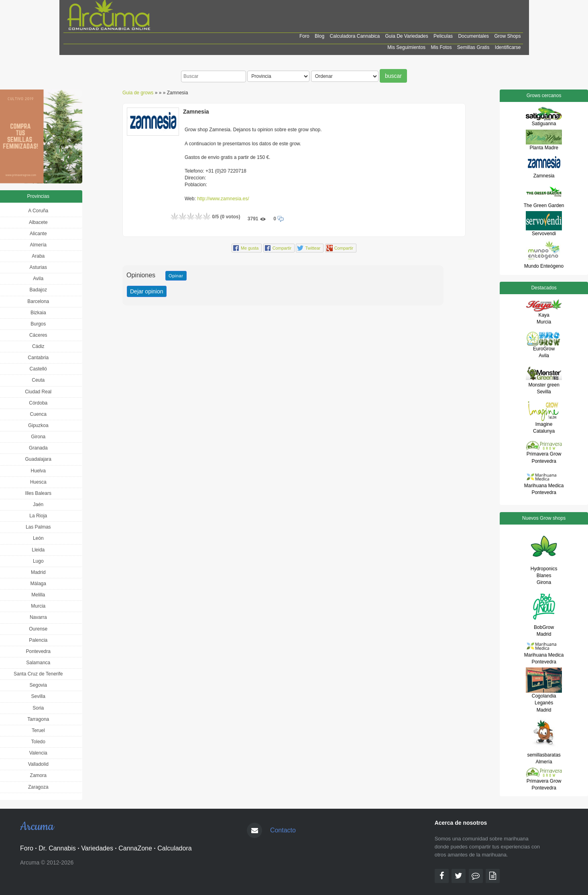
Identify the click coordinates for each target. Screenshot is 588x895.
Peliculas (443, 36)
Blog (319, 36)
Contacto (283, 830)
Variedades (97, 848)
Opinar (176, 276)
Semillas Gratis (473, 47)
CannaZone (135, 848)
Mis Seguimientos (406, 47)
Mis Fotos (441, 47)
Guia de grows (138, 93)
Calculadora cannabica (355, 36)
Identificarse (508, 47)
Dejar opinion (147, 291)
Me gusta (250, 248)
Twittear (313, 248)
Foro (304, 36)
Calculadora (174, 848)
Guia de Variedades (407, 36)
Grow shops (507, 36)
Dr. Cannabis (57, 848)
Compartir (282, 248)
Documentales (473, 36)
